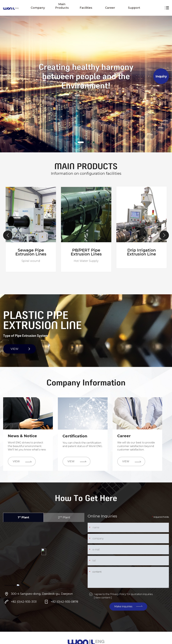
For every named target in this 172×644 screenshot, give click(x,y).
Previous (8, 235)
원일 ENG (11, 9)
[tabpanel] (86, 76)
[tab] (81, 142)
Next (164, 235)
